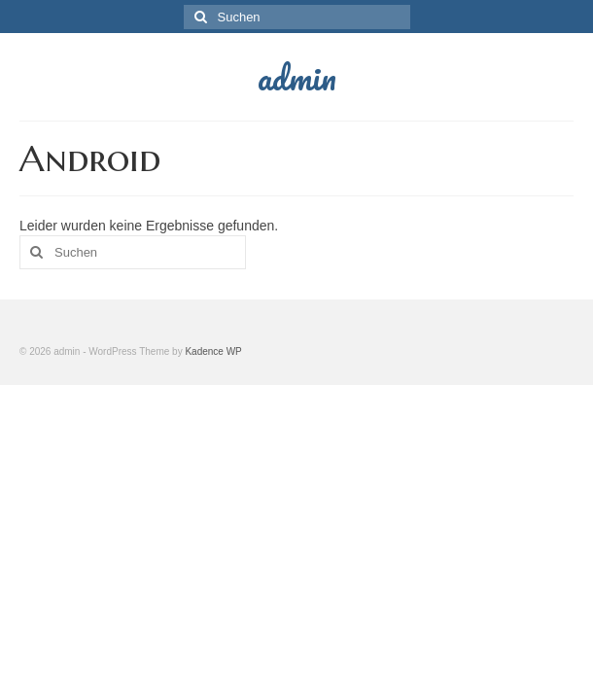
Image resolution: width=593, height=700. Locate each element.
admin (297, 77)
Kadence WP (213, 351)
